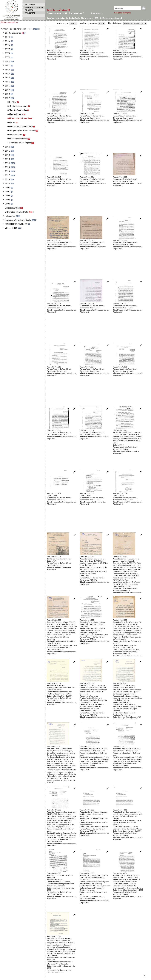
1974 (7, 37)
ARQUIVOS (30, 4)
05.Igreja (11, 122)
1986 (7, 86)
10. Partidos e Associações (19, 143)
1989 (7, 98)
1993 (7, 159)
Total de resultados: (58, 10)
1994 (7, 163)
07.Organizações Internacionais (21, 130)
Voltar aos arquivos (9, 22)
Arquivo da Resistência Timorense (18, 29)
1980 (7, 61)
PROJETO (29, 10)
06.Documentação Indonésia (20, 126)
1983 (7, 74)
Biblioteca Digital (12, 208)
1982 (7, 69)
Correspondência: (57, 13)
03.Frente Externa (15, 114)
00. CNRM (12, 102)
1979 (7, 57)
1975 (7, 41)
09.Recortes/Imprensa (17, 139)
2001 (7, 192)
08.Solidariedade (15, 135)
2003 (7, 200)
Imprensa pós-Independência (18, 220)
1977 (7, 49)
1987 (7, 90)
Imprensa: (97, 13)
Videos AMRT (11, 228)
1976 (7, 45)
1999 (7, 183)
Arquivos (51, 18)
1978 (7, 53)
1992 (7, 155)
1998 (7, 179)
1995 (7, 167)
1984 (7, 78)
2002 (7, 196)
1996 (7, 171)
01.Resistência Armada (17, 106)
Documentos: (77, 13)
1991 (7, 151)
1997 (7, 175)
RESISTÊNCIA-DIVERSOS (16, 224)
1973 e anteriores (13, 33)
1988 (7, 94)
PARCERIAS (30, 13)
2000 (7, 187)
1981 (7, 65)
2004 (7, 204)
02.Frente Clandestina (17, 110)
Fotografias (10, 216)
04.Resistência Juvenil (18, 118)
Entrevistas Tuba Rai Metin (17, 212)
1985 (7, 82)
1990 (7, 147)
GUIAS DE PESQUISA (34, 7)
